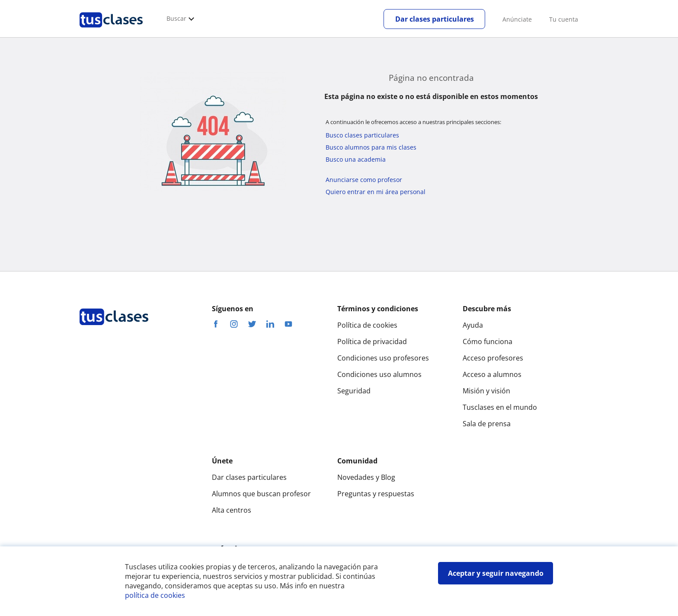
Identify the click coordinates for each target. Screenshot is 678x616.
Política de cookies (367, 325)
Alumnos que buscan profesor (261, 494)
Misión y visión (486, 391)
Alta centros (232, 510)
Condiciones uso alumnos (379, 374)
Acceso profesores (493, 358)
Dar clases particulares (435, 19)
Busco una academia (356, 159)
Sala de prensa (487, 424)
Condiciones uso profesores (383, 358)
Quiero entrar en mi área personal (376, 192)
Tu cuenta (564, 19)
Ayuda (473, 325)
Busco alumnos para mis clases (371, 147)
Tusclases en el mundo (500, 407)
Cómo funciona (488, 342)
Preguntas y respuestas (376, 494)
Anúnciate (517, 19)
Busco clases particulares (362, 135)
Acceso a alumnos (492, 374)
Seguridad (354, 391)
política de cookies (155, 595)
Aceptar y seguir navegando (496, 573)
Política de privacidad (372, 342)
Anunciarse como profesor (364, 180)
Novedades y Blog (366, 477)
